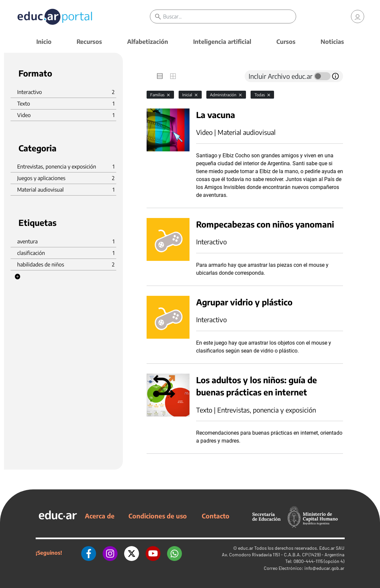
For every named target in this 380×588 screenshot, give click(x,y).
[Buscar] (230, 16)
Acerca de (100, 516)
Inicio (44, 41)
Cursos (286, 41)
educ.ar (246, 548)
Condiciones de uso (158, 516)
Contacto (216, 516)
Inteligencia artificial (222, 41)
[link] (358, 16)
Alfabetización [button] (148, 41)
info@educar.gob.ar (324, 568)
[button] (17, 277)
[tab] (160, 76)
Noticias (332, 41)
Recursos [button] (89, 41)
